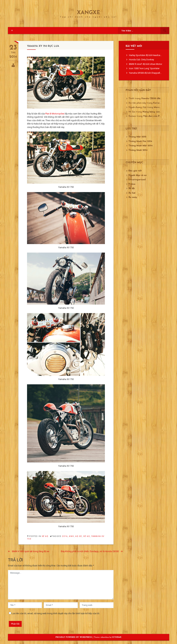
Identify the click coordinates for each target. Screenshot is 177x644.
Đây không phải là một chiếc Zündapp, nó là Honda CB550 (90, 551)
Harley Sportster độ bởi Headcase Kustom (150, 55)
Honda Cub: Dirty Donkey (141, 60)
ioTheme (117, 637)
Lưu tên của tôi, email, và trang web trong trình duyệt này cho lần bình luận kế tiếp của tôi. (56, 613)
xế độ (87, 536)
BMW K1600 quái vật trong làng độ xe (31, 551)
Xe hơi (132, 193)
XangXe (88, 13)
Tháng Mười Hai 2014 (140, 141)
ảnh (72, 536)
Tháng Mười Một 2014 (141, 146)
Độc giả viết (135, 171)
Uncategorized (137, 180)
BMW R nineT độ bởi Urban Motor (146, 64)
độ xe (79, 536)
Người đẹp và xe (138, 175)
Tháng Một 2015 (137, 137)
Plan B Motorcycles (55, 114)
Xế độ (45, 536)
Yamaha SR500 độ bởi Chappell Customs (149, 73)
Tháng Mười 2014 (138, 150)
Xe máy (133, 197)
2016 (65, 536)
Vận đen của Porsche (155, 116)
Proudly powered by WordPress (74, 637)
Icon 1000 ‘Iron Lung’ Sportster (144, 68)
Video (132, 184)
